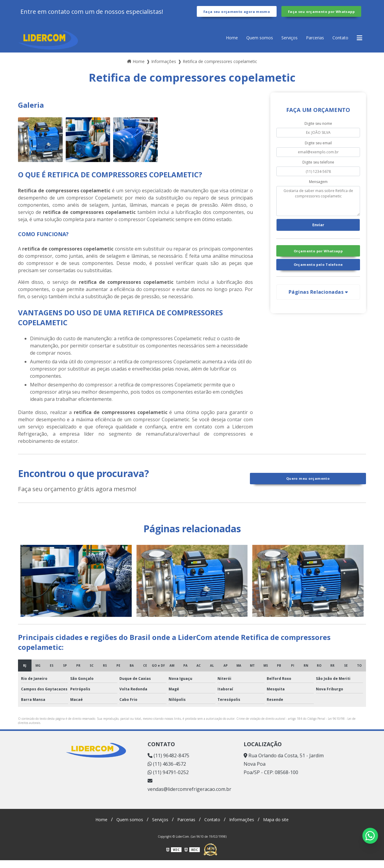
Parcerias (310, 45)
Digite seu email (318, 150)
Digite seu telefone (318, 170)
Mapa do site (284, 827)
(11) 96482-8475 (168, 763)
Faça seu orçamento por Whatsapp (321, 15)
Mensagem (318, 189)
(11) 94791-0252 (168, 780)
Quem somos (250, 45)
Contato (339, 45)
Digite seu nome (318, 131)
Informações (246, 827)
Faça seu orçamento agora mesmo (237, 15)
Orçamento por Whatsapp (318, 261)
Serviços (282, 45)
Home (220, 45)
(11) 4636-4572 (167, 772)
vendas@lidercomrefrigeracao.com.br (189, 793)
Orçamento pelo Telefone (318, 277)
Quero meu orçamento (308, 486)
